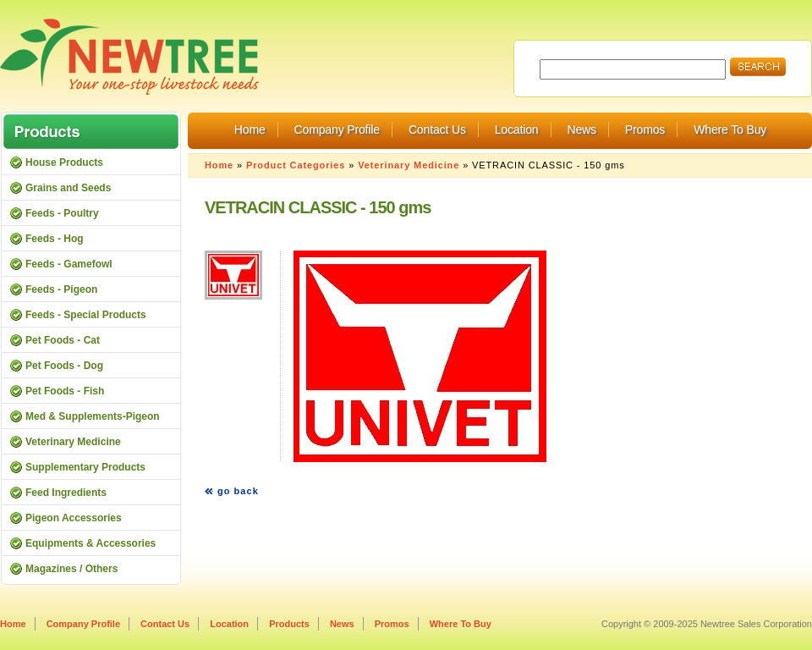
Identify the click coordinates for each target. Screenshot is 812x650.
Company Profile (337, 129)
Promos (645, 129)
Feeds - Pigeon (61, 289)
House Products (64, 162)
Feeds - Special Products (86, 315)
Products (289, 624)
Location (517, 129)
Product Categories (296, 165)
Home (250, 129)
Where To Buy (730, 129)
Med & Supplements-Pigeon (93, 416)
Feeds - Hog (55, 239)
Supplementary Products (85, 467)
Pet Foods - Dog (64, 366)
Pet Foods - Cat (63, 340)
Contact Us (437, 129)
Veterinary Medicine (409, 165)
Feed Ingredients (66, 493)
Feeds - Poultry (62, 213)
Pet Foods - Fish (65, 391)
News (581, 129)
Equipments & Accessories (91, 543)
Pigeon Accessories (74, 518)
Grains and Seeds (68, 188)
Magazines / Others (71, 569)
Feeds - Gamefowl (69, 264)
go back (238, 491)
